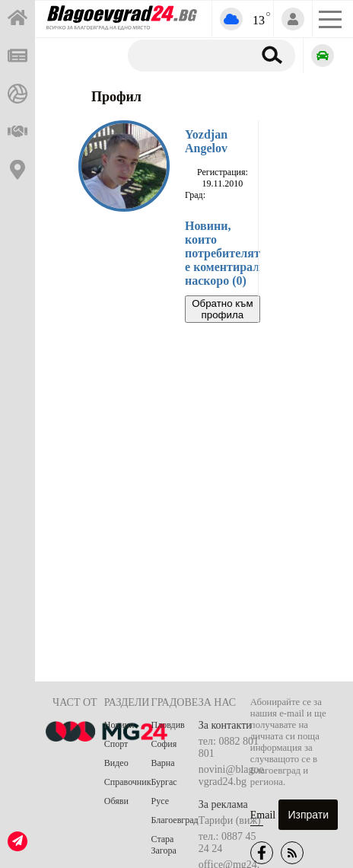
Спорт (116, 744)
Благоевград (175, 820)
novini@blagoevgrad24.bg (231, 775)
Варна (163, 763)
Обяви (116, 801)
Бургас (164, 782)
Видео (116, 763)
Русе (160, 801)
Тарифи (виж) (230, 820)
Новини (119, 725)
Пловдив (168, 725)
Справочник (128, 782)
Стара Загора (164, 845)
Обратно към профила (222, 309)
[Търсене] (188, 55)
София (164, 744)
